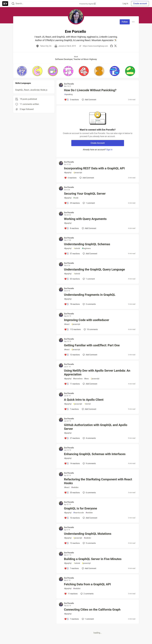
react (67, 324)
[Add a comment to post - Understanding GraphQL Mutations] (72, 543)
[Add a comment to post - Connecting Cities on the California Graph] (71, 619)
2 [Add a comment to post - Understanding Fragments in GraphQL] (89, 304)
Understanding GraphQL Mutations (88, 534)
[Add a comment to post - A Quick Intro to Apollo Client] (71, 409)
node (76, 198)
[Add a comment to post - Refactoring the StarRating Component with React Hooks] (72, 493)
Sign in (109, 150)
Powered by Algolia (87, 4)
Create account (140, 3)
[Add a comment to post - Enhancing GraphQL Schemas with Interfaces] (72, 463)
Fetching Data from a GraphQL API (87, 584)
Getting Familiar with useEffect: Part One (92, 345)
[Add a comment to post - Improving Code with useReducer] (72, 329)
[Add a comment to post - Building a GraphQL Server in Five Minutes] (71, 568)
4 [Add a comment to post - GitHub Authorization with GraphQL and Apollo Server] (89, 438)
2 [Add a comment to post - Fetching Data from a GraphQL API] (87, 594)
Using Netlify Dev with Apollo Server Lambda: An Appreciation (97, 373)
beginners (86, 248)
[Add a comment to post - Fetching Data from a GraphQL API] (71, 594)
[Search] (13, 4)
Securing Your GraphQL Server (85, 194)
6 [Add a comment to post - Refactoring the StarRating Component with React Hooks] (89, 493)
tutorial (77, 248)
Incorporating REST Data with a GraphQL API (94, 168)
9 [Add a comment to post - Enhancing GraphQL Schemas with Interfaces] (89, 463)
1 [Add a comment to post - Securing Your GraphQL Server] (88, 203)
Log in (125, 3)
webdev (75, 487)
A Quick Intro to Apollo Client (84, 400)
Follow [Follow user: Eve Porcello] (125, 22)
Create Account (98, 143)
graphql (68, 173)
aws (87, 379)
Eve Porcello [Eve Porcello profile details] (69, 84)
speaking (68, 94)
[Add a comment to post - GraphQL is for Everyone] (72, 518)
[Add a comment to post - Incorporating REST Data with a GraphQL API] (70, 178)
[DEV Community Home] (5, 4)
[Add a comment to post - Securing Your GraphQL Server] (72, 203)
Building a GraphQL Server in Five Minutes (93, 559)
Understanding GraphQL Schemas (87, 244)
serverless (78, 379)
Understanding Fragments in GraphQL (90, 295)
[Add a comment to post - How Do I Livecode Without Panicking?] (71, 100)
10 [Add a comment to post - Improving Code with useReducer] (90, 329)
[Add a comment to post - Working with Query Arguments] (71, 228)
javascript (78, 173)
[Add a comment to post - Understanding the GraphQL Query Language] (72, 279)
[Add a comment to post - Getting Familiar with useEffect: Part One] (72, 355)
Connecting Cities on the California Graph (92, 610)
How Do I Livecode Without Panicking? (90, 90)
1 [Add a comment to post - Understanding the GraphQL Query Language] (88, 279)
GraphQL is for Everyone (80, 508)
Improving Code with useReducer (87, 320)
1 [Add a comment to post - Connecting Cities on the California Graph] (88, 619)
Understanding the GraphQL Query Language (94, 269)
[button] (22, 71)
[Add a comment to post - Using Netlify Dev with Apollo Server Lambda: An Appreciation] (72, 384)
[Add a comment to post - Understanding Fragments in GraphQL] (72, 304)
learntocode (79, 513)
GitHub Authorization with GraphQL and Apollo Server (96, 427)
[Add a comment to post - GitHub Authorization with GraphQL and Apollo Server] (72, 438)
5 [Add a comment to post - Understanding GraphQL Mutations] (89, 543)
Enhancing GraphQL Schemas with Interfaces (95, 454)
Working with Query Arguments (85, 219)
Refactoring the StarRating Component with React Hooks (98, 481)
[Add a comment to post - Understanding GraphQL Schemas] (72, 254)
